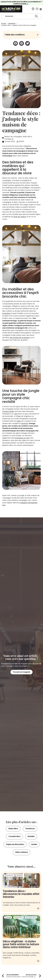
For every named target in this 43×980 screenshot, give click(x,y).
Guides (34, 844)
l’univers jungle (8, 411)
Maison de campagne (13, 137)
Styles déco (27, 137)
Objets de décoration (15, 844)
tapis (19, 421)
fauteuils (25, 424)
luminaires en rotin (22, 438)
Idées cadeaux (22, 852)
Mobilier (31, 836)
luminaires (6, 314)
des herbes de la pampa (20, 338)
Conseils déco (15, 836)
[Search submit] (36, 16)
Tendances (9, 139)
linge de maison (20, 217)
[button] (38, 35)
